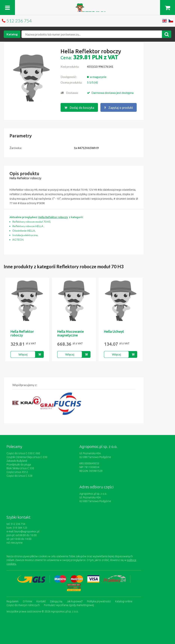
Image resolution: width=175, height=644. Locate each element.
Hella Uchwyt (114, 331)
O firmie (27, 601)
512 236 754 (19, 21)
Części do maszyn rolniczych (23, 605)
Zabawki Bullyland (17, 461)
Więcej (23, 354)
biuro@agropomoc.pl (27, 531)
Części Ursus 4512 (17, 472)
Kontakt (41, 601)
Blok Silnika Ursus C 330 (20, 468)
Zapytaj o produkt (119, 108)
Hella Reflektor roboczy (22, 333)
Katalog (12, 34)
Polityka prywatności (99, 601)
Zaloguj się (56, 601)
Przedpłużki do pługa (19, 465)
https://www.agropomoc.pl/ (88, 6)
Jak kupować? (75, 601)
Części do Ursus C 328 (19, 476)
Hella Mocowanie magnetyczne (70, 333)
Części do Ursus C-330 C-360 (23, 453)
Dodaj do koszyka (79, 108)
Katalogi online (124, 601)
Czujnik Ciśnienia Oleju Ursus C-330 (27, 457)
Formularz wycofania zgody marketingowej (69, 605)
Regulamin (13, 601)
